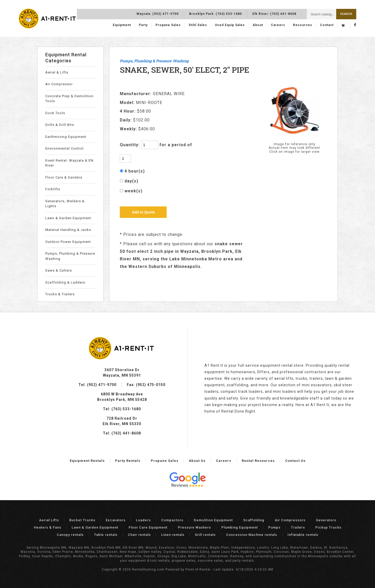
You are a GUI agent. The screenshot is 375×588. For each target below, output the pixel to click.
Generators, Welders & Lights (65, 204)
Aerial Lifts (49, 520)
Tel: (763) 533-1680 (122, 409)
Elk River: (274, 13)
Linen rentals (173, 535)
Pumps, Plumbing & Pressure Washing (70, 256)
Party (143, 25)
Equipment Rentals (87, 461)
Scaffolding (254, 520)
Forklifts (53, 189)
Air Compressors (290, 520)
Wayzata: (158, 13)
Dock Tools (55, 113)
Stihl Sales (198, 25)
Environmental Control (64, 148)
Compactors (172, 520)
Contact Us (295, 461)
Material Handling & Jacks (68, 230)
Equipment (122, 25)
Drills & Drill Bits (60, 125)
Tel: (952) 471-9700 (97, 385)
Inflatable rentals (303, 535)
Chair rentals (139, 535)
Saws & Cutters (59, 270)
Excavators (116, 520)
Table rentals (106, 535)
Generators (326, 520)
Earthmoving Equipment (66, 137)
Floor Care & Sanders (64, 177)
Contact (327, 25)
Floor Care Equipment (148, 527)
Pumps (274, 527)
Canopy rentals (70, 535)
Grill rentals (205, 535)
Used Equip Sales (230, 25)
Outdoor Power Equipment (68, 242)
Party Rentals (128, 461)
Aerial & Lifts (57, 72)
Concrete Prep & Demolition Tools (69, 99)
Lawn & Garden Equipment (68, 218)
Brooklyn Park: (215, 13)
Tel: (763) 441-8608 (122, 433)
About (258, 25)
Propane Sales (168, 25)
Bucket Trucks (82, 520)
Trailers (298, 527)
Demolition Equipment (213, 520)
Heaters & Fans (48, 527)
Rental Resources (258, 461)
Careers (278, 25)
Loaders (143, 520)
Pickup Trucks (328, 527)
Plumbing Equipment (240, 527)
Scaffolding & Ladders (65, 282)
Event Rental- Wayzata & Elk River (70, 163)
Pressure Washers (194, 527)
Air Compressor (59, 84)
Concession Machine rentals (252, 535)
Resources (303, 25)
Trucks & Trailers (60, 294)
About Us (197, 461)
